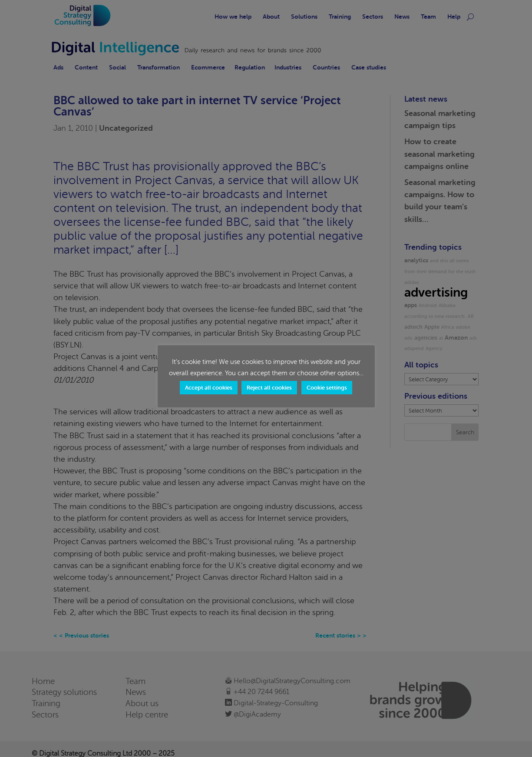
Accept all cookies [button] (209, 388)
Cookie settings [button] (327, 388)
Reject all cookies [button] (269, 388)
